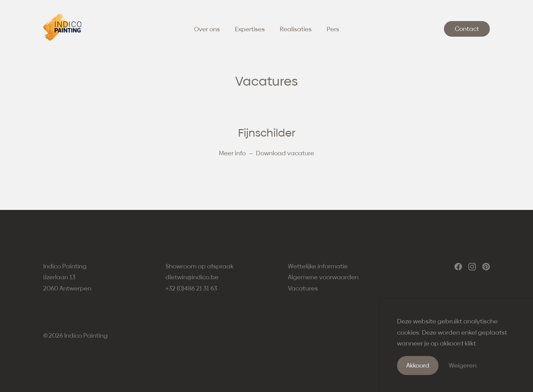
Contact (467, 29)
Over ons (207, 29)
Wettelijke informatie (318, 266)
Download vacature (285, 153)
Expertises (250, 29)
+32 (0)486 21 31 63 (191, 288)
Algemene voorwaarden (323, 277)
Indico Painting (86, 335)
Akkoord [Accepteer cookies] (418, 365)
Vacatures (303, 288)
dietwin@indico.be (192, 277)
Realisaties (296, 29)
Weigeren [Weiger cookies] (463, 365)
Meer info (232, 153)
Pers (333, 29)
